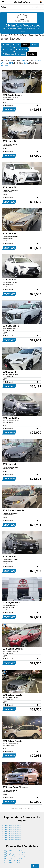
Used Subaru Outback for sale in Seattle (13, 859)
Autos (3, 7)
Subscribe (40, 7)
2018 (34, 45)
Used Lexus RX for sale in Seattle (11, 861)
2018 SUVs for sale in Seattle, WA (12, 839)
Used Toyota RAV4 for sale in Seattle (12, 851)
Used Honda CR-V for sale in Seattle (12, 863)
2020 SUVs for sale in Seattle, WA (12, 835)
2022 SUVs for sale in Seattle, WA (12, 831)
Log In (34, 7)
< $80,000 (7, 49)
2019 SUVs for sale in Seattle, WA (12, 837)
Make (25, 45)
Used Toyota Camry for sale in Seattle (13, 855)
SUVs (16, 45)
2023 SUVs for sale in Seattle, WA (12, 829)
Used (6, 45)
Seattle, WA (21, 49)
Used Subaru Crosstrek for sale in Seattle (14, 857)
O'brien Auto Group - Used (14, 54)
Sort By (32, 54)
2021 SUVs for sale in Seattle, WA (12, 833)
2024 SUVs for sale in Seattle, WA (12, 827)
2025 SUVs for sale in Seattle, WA (12, 825)
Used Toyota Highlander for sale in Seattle (14, 853)
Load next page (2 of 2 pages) (22, 808)
